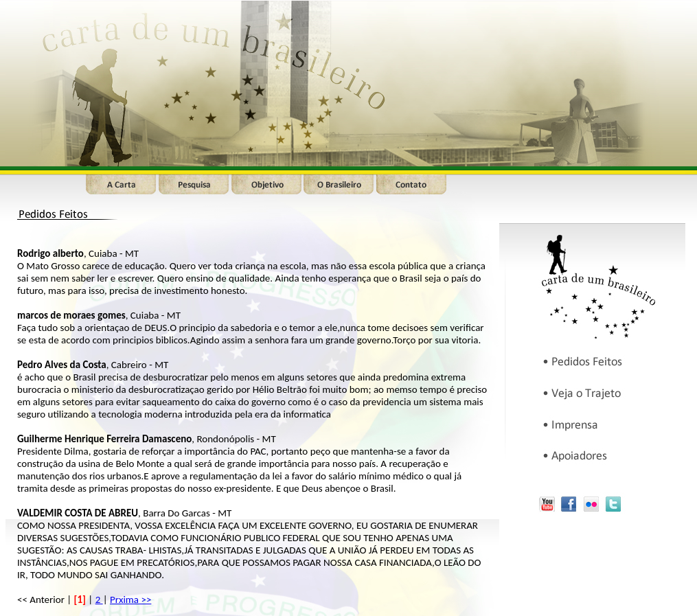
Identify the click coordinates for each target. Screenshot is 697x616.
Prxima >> (130, 600)
